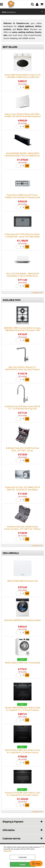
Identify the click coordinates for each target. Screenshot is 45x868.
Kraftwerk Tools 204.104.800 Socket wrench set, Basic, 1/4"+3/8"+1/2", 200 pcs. (22, 528)
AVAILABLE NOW (12, 300)
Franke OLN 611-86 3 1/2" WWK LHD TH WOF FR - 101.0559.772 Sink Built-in (22, 488)
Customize (23, 857)
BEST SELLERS (10, 47)
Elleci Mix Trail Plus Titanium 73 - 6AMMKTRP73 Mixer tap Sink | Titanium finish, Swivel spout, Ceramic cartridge (23, 369)
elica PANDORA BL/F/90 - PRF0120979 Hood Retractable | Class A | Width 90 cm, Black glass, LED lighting (22, 155)
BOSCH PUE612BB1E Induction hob (23, 581)
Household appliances (9, 12)
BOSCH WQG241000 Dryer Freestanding (23, 662)
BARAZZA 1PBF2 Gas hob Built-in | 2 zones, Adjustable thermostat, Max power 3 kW (23, 329)
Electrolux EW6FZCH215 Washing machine (23, 620)
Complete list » (37, 292)
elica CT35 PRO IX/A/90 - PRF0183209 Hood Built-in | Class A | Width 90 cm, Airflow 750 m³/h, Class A (23, 276)
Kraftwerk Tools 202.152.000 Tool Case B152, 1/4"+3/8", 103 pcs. (22, 449)
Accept (22, 864)
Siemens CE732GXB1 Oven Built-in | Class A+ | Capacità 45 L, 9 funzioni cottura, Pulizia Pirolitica (22, 795)
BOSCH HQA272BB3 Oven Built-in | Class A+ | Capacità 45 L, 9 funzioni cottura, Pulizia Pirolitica (23, 752)
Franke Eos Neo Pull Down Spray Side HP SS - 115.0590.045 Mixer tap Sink (23, 407)
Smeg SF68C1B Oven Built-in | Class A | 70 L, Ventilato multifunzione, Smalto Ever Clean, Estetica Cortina (22, 77)
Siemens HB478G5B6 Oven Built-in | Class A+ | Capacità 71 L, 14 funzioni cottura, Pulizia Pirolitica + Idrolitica (23, 710)
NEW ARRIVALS (11, 553)
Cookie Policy (8, 851)
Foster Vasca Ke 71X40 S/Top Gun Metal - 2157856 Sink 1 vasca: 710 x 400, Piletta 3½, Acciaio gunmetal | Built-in (23, 236)
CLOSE (43, 847)
